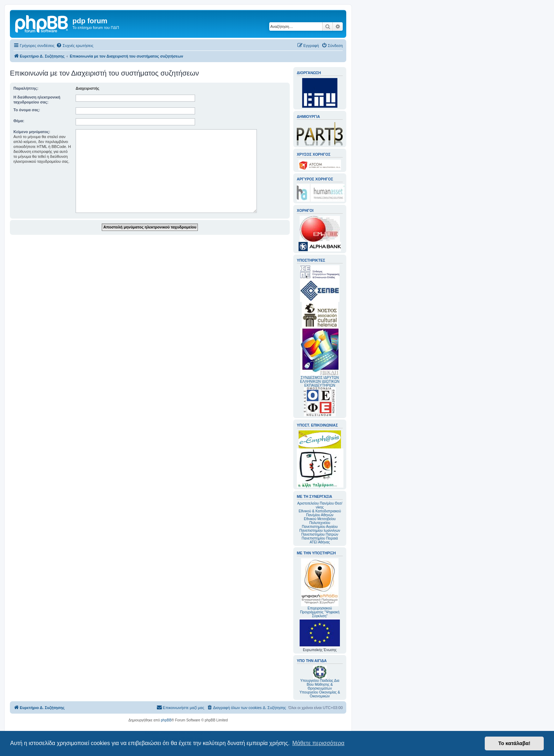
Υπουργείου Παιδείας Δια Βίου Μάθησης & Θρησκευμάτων (320, 684)
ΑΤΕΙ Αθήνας (320, 542)
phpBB (166, 720)
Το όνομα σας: (27, 110)
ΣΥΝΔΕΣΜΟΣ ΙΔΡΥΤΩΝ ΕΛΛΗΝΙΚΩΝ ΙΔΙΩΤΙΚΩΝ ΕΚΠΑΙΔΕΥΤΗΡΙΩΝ (320, 382)
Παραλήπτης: (26, 88)
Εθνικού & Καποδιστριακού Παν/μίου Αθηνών (320, 513)
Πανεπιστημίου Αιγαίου (320, 527)
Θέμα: (19, 121)
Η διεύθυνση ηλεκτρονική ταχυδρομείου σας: (37, 100)
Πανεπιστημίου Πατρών (320, 534)
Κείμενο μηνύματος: (32, 132)
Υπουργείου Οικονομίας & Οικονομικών (320, 694)
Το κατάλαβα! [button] (514, 743)
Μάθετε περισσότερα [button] (318, 743)
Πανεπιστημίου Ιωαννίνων (320, 531)
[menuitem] (75, 46)
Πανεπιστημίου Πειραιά (320, 538)
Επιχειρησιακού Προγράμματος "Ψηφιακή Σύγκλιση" (320, 588)
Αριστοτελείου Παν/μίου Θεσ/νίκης (320, 505)
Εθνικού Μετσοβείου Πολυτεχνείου (320, 521)
